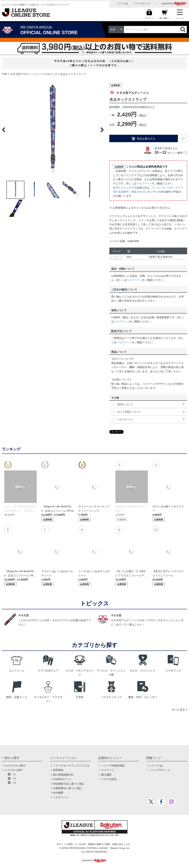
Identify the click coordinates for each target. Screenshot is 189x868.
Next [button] (102, 130)
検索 (183, 30)
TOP (5, 74)
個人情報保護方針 (63, 775)
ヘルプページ (144, 183)
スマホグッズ (49, 74)
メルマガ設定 (109, 779)
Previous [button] (4, 130)
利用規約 (58, 770)
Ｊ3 (14, 783)
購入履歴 (106, 775)
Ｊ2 (14, 778)
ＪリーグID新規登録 (113, 766)
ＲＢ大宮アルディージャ (24, 74)
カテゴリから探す (15, 766)
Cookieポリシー (62, 779)
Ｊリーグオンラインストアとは (71, 766)
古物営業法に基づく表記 (67, 788)
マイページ (108, 770)
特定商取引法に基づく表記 (69, 784)
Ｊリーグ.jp (122, 4)
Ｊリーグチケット (142, 4)
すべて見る (178, 710)
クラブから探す (14, 770)
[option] (53, 130)
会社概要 (58, 793)
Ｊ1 (14, 774)
